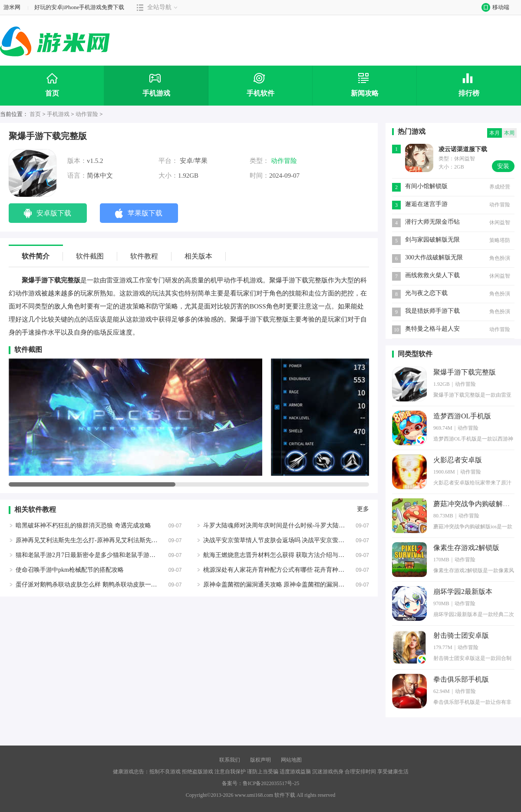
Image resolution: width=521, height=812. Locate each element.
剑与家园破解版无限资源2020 (432, 240)
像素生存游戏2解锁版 (466, 548)
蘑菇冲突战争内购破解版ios (476, 504)
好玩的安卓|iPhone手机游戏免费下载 (79, 7)
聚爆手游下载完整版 (465, 372)
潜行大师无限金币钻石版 (432, 223)
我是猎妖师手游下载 (432, 311)
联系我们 (230, 760)
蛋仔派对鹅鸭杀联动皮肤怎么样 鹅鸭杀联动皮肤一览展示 (92, 585)
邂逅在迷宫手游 (426, 204)
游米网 (12, 7)
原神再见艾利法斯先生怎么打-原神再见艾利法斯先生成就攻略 (99, 540)
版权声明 (260, 760)
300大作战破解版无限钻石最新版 (434, 258)
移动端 (493, 7)
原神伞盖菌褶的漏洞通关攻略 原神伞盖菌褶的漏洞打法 (277, 585)
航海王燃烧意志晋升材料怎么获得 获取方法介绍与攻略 (277, 555)
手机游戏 (58, 114)
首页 (35, 114)
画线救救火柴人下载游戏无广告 (432, 276)
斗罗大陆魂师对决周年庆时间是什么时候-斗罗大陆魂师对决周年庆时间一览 (305, 525)
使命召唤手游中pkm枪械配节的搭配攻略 (70, 570)
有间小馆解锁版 (426, 186)
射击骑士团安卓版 (461, 635)
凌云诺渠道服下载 (463, 149)
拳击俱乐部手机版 (461, 679)
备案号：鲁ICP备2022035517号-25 (261, 783)
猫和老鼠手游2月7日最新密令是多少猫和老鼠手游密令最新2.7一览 (105, 555)
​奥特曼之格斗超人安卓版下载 (432, 330)
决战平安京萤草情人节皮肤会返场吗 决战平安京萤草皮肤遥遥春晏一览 (298, 540)
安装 (503, 166)
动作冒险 (87, 114)
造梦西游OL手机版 (462, 416)
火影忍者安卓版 (458, 460)
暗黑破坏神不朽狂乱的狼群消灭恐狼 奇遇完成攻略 (83, 525)
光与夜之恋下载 (426, 293)
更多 (363, 509)
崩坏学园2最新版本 (463, 592)
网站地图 (291, 760)
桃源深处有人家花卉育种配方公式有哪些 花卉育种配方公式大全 (289, 570)
